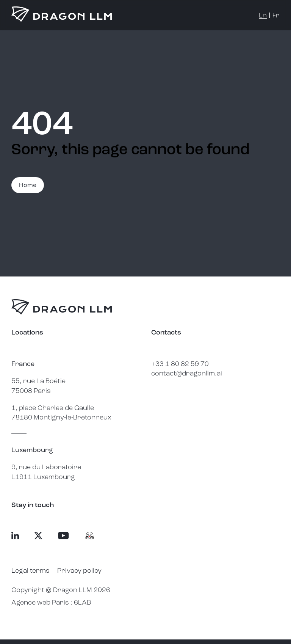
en (263, 15)
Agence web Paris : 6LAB (51, 602)
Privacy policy (79, 570)
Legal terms (31, 570)
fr (276, 15)
